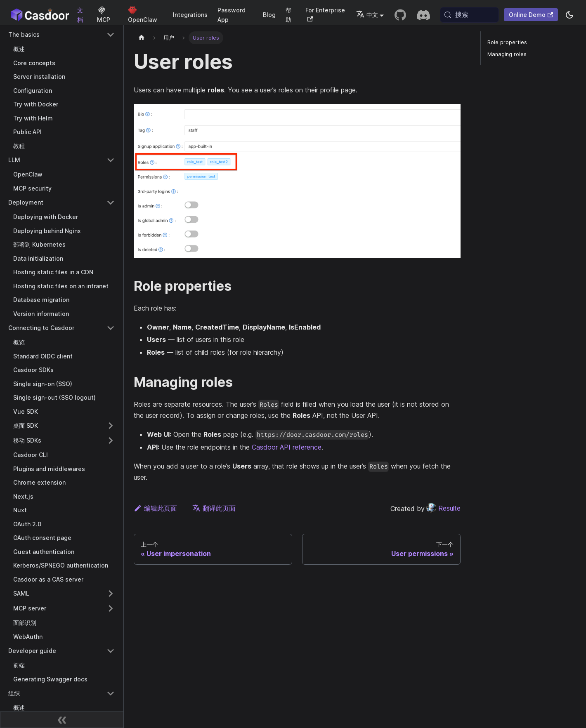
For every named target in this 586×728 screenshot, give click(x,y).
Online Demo (531, 15)
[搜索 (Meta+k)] (469, 15)
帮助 (288, 15)
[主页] (142, 38)
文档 (80, 15)
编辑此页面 (155, 508)
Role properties (507, 42)
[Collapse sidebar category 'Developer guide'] (111, 651)
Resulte (443, 508)
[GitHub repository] (400, 15)
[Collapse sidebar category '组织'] (111, 693)
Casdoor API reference (287, 447)
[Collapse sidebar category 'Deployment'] (111, 203)
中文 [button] (367, 15)
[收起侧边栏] (62, 720)
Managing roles (507, 54)
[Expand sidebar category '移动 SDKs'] (111, 441)
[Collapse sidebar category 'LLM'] (111, 160)
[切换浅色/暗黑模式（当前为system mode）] (569, 15)
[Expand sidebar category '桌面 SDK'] (111, 426)
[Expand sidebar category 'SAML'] (111, 594)
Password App (232, 15)
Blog (269, 15)
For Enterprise (325, 14)
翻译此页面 (214, 508)
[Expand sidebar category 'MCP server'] (111, 608)
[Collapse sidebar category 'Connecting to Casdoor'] (111, 328)
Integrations (190, 15)
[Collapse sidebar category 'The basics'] (111, 35)
